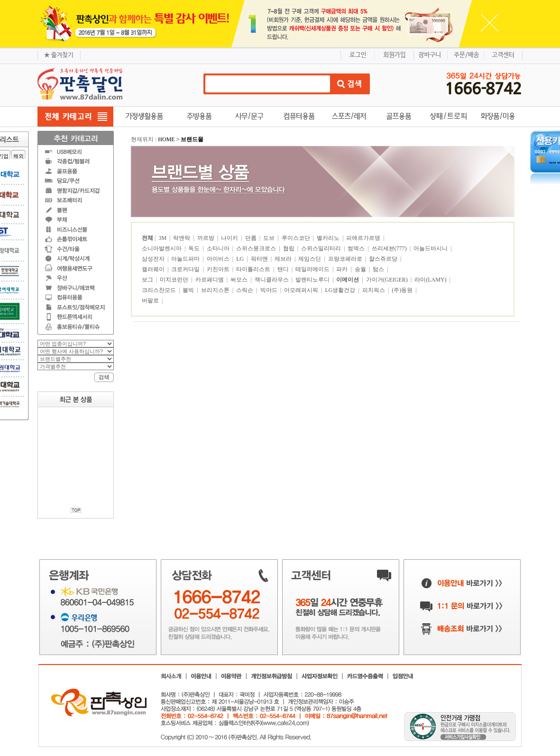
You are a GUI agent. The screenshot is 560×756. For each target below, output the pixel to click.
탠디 (284, 269)
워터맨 (260, 259)
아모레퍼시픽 (302, 290)
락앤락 (182, 238)
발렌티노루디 (313, 280)
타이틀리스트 (254, 269)
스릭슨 (245, 290)
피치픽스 (374, 290)
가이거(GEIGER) (388, 280)
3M (163, 238)
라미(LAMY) (431, 280)
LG (241, 259)
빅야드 (270, 290)
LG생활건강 (341, 290)
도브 (270, 238)
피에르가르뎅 (364, 238)
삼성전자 (154, 259)
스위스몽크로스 (257, 248)
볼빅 (189, 290)
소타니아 (219, 248)
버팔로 (151, 301)
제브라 (284, 259)
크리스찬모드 (160, 290)
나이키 (230, 238)
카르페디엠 (210, 280)
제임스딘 (310, 259)
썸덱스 (357, 248)
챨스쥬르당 (384, 259)
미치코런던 (175, 280)
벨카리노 (329, 238)
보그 (148, 280)
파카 (343, 269)
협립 (289, 248)
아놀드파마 (186, 259)
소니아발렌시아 (162, 248)
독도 (195, 248)
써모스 (240, 280)
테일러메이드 (313, 269)
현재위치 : (144, 139)
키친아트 (219, 269)
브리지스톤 (216, 290)
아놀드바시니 (431, 248)
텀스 (379, 269)
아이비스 (219, 259)
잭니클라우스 (272, 280)
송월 (361, 269)
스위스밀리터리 (322, 248)
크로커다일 (186, 269)
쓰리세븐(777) (390, 248)
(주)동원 (403, 290)
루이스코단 (297, 238)
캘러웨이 (154, 269)
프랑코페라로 (346, 259)
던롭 (252, 238)
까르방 (207, 238)
